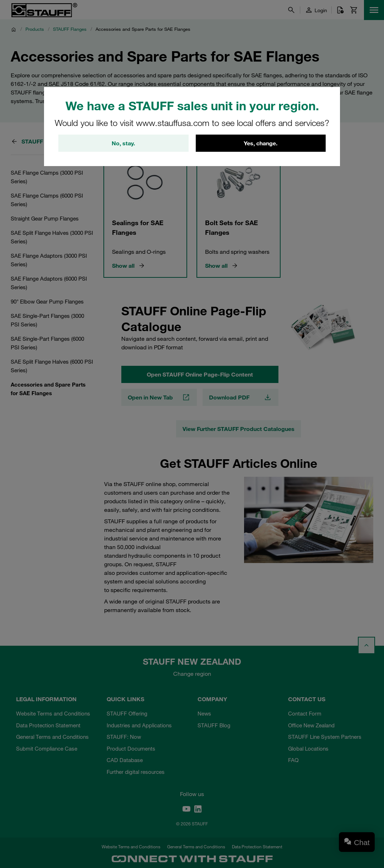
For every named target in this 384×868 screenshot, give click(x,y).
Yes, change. (261, 143)
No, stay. (123, 143)
